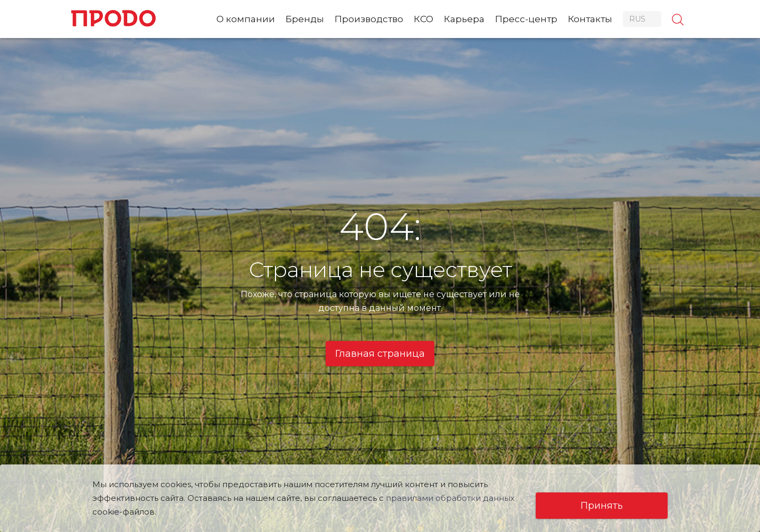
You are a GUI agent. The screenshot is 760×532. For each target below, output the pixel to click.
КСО (424, 19)
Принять (602, 506)
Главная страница (380, 354)
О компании (246, 19)
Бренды (305, 19)
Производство (369, 19)
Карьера (464, 19)
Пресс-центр (526, 19)
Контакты (590, 19)
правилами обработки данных (450, 498)
